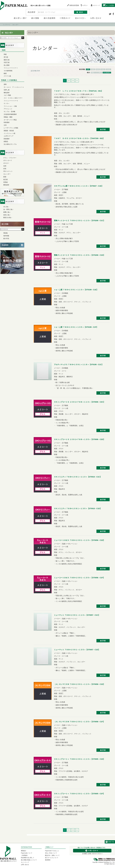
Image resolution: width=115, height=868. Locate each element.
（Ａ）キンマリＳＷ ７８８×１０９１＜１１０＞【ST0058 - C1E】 (79, 684)
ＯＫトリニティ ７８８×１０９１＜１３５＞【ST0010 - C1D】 (78, 508)
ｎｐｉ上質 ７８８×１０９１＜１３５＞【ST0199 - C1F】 (76, 327)
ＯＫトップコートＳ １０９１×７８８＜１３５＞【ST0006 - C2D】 (79, 439)
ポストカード (8, 160)
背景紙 (6, 182)
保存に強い (7, 215)
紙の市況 (6, 239)
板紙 (5, 73)
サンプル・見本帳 (9, 112)
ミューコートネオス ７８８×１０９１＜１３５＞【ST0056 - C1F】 (79, 578)
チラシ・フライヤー (10, 158)
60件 (98, 69)
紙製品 (6, 141)
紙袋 (5, 177)
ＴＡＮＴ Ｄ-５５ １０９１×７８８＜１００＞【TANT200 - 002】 (79, 138)
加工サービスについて (52, 858)
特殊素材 (7, 122)
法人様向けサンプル (10, 144)
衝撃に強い (7, 212)
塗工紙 (6, 57)
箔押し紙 (7, 90)
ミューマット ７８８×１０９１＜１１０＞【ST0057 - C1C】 (77, 615)
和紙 (5, 54)
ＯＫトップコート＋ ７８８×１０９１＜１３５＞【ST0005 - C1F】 (79, 794)
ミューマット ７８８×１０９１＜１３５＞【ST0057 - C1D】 (77, 650)
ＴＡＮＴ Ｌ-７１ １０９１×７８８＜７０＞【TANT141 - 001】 (78, 91)
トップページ (6, 25)
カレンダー (7, 174)
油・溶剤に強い (8, 209)
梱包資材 (7, 93)
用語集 (6, 233)
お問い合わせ (25, 865)
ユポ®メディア (9, 136)
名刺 (5, 166)
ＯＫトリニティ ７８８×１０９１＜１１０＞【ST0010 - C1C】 (78, 477)
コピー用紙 (7, 95)
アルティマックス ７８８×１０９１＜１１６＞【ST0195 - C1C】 (79, 365)
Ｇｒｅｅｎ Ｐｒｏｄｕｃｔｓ (14, 87)
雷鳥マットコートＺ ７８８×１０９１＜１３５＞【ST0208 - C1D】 (79, 255)
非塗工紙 (7, 62)
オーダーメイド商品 (10, 120)
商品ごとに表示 (96, 73)
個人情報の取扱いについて (29, 860)
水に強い (6, 207)
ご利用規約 (24, 855)
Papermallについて (27, 853)
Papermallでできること (52, 851)
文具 (5, 125)
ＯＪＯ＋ (7, 103)
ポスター (6, 163)
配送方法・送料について (52, 855)
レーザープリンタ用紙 (11, 128)
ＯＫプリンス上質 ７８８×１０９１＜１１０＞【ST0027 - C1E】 (79, 186)
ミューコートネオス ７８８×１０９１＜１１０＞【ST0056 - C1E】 (79, 540)
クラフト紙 (7, 76)
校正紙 (6, 180)
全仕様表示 (107, 73)
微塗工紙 (7, 60)
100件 (103, 69)
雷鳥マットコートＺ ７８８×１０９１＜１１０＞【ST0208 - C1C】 (79, 221)
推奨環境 (48, 860)
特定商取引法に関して (28, 858)
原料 (5, 84)
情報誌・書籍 (8, 117)
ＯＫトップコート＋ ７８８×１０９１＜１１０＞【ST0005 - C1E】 (79, 759)
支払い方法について (51, 853)
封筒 (5, 169)
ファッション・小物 (10, 106)
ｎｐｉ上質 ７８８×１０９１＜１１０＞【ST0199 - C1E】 (76, 290)
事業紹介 (24, 851)
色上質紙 (7, 65)
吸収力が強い (8, 218)
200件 (109, 69)
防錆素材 (7, 139)
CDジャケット (8, 171)
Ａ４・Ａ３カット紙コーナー (13, 98)
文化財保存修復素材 (10, 114)
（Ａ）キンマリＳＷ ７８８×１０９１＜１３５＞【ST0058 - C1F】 (79, 722)
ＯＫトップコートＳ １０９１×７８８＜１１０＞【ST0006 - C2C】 (79, 402)
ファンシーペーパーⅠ (11, 68)
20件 (88, 69)
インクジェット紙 (9, 133)
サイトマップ (25, 862)
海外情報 (6, 236)
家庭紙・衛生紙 (9, 131)
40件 (93, 69)
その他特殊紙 (8, 71)
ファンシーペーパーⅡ (11, 101)
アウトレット (8, 109)
